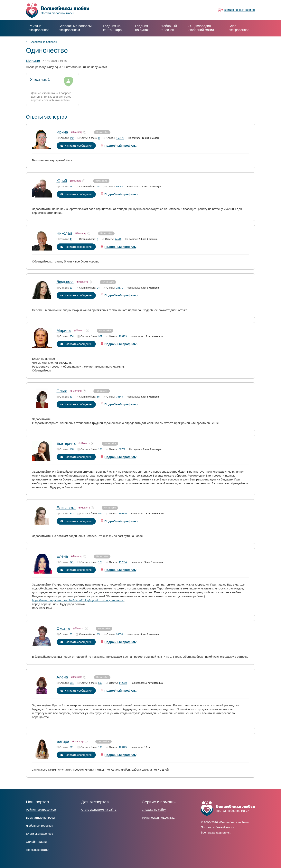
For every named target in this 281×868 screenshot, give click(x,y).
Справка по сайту (154, 809)
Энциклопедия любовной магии (201, 28)
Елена (62, 556)
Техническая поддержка (158, 818)
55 (98, 397)
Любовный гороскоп (169, 28)
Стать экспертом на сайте (99, 809)
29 (71, 288)
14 (98, 187)
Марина (64, 330)
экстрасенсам (75, 28)
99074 (120, 634)
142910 (123, 683)
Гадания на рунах (142, 28)
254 (72, 336)
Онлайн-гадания (37, 842)
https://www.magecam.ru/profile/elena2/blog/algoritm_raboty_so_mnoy (78, 600)
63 (71, 397)
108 (100, 449)
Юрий (62, 181)
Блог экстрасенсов (239, 28)
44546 (118, 239)
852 (72, 514)
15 (98, 634)
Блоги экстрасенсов (40, 834)
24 (98, 288)
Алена (62, 677)
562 (100, 514)
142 (72, 138)
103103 (123, 336)
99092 (120, 187)
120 (100, 562)
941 (72, 562)
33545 (120, 397)
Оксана (63, 628)
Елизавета (66, 508)
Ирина (62, 132)
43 (71, 239)
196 (100, 747)
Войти (240, 10)
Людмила (65, 282)
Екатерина (66, 443)
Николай (64, 233)
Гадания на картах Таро (112, 28)
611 (72, 747)
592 (100, 683)
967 (100, 336)
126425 (123, 747)
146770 (123, 514)
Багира (63, 741)
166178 (120, 138)
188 (72, 449)
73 (71, 187)
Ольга (62, 391)
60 (71, 634)
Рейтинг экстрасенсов (39, 28)
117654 (123, 562)
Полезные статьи (38, 850)
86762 (122, 449)
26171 (120, 288)
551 (72, 683)
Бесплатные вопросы (43, 42)
